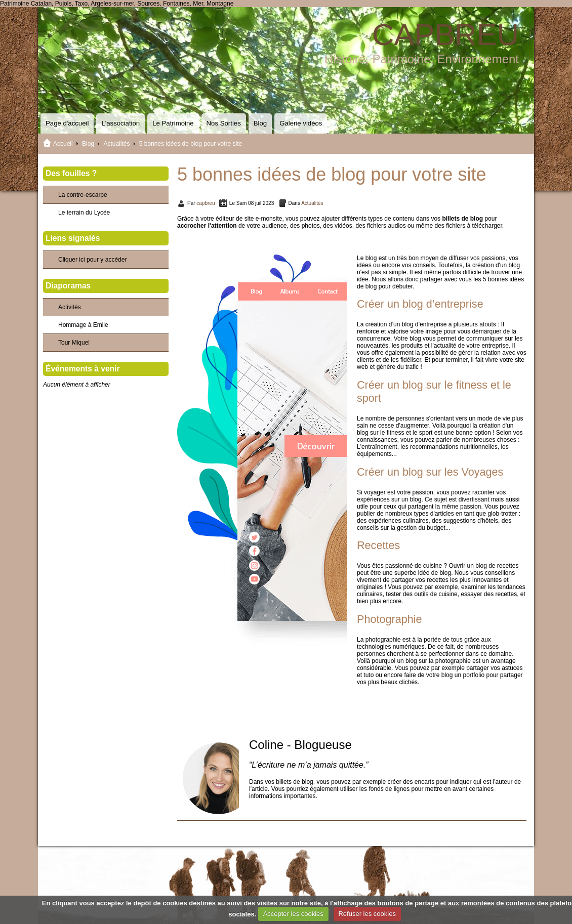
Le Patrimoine (173, 123)
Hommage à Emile (83, 325)
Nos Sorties (224, 123)
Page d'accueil (67, 123)
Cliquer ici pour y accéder (92, 260)
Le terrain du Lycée (84, 213)
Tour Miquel (74, 343)
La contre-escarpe (83, 195)
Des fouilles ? (71, 173)
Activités (70, 307)
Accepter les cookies (293, 914)
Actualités (116, 144)
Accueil (63, 144)
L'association (120, 123)
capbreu (206, 203)
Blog (260, 123)
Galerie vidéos (301, 123)
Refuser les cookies (367, 914)
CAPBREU (445, 35)
